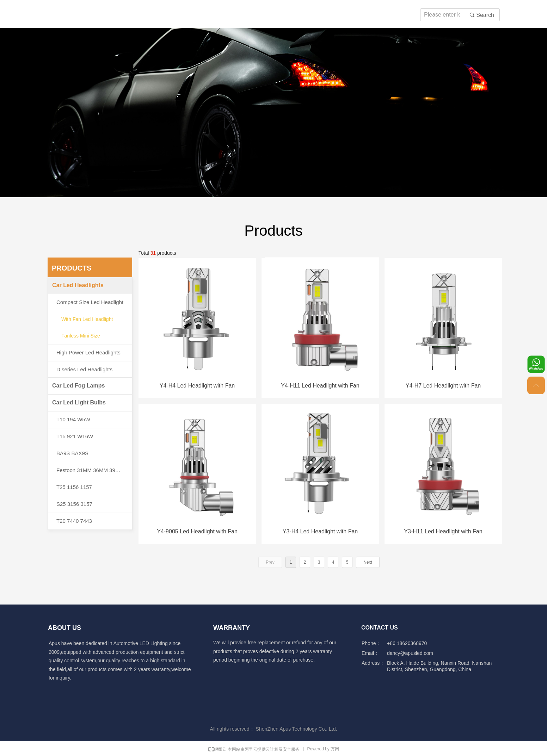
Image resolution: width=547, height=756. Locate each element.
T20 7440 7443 (74, 521)
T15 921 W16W (75, 436)
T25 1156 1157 (74, 487)
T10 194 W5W (73, 419)
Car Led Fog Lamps (78, 386)
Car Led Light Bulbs (79, 402)
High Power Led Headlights (88, 352)
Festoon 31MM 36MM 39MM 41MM (94, 470)
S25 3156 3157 (74, 504)
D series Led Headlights (84, 369)
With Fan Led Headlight (87, 319)
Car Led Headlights (78, 285)
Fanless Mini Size (81, 336)
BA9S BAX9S (72, 453)
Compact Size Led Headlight (90, 302)
